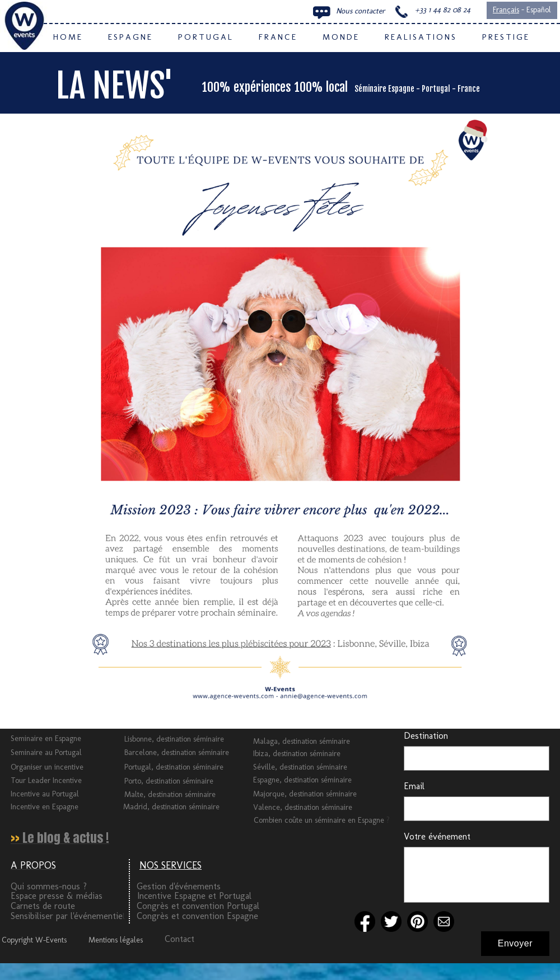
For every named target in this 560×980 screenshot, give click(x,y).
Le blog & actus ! (66, 838)
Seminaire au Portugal (46, 752)
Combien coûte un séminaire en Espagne (320, 820)
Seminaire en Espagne (46, 738)
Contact (179, 939)
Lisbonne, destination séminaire (174, 739)
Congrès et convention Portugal (198, 906)
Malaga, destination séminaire (302, 741)
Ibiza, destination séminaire (297, 754)
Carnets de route (43, 906)
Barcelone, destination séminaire (177, 752)
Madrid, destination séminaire (171, 807)
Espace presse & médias (57, 896)
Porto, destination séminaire (169, 781)
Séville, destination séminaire (300, 767)
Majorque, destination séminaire (305, 794)
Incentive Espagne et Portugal (194, 896)
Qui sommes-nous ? (49, 886)
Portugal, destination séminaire (174, 767)
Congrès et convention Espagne (197, 916)
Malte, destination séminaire (170, 794)
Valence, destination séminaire (303, 807)
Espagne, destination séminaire (302, 780)
